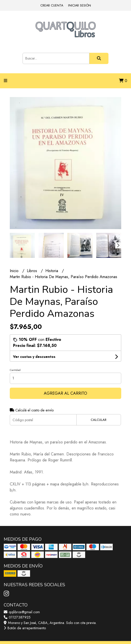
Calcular (99, 420)
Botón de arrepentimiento (25, 628)
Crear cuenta (52, 5)
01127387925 (17, 617)
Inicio (15, 271)
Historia (52, 271)
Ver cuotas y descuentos (34, 357)
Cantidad (15, 370)
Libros (33, 271)
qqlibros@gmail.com (22, 612)
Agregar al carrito (65, 393)
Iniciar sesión (80, 5)
